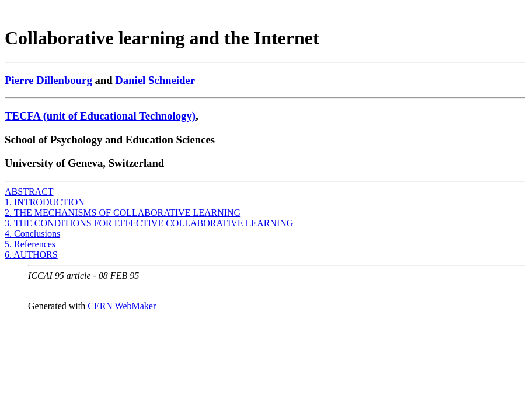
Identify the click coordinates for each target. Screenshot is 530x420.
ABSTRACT (29, 192)
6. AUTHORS (31, 255)
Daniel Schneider (155, 80)
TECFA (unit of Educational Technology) (100, 116)
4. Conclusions (32, 234)
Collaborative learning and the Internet (162, 38)
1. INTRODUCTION (45, 202)
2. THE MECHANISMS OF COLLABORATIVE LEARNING (123, 213)
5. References (30, 244)
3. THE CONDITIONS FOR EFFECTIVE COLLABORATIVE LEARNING (149, 223)
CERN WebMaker (122, 306)
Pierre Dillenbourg (48, 80)
